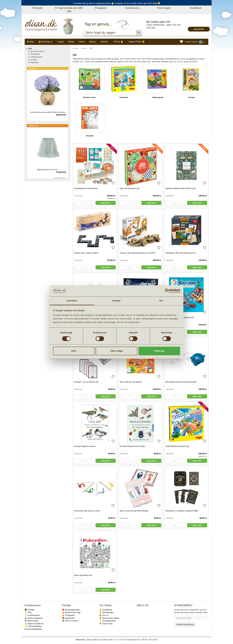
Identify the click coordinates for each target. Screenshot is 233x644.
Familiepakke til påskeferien (86, 188)
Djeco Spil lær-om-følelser (131, 382)
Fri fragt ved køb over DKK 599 (69, 10)
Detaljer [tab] (116, 301)
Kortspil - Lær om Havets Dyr (86, 382)
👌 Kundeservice (32, 615)
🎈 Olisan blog (106, 624)
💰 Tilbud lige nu (45, 42)
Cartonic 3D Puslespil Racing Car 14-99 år (138, 253)
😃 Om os (104, 615)
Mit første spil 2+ (90, 97)
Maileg (71, 42)
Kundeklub (196, 8)
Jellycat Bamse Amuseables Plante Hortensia (47, 112)
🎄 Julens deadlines (34, 618)
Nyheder (104, 42)
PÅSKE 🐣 (118, 42)
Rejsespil (90, 136)
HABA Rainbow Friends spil (177, 446)
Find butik (37, 8)
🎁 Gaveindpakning (71, 610)
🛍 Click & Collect (70, 621)
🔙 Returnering (31, 621)
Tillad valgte (116, 351)
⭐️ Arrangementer (107, 621)
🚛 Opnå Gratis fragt (71, 612)
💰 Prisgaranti (68, 615)
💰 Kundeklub (106, 610)
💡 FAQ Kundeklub (33, 626)
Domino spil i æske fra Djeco (86, 253)
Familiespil (124, 97)
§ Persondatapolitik (33, 629)
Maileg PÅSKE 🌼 (137, 42)
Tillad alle (159, 351)
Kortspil (192, 97)
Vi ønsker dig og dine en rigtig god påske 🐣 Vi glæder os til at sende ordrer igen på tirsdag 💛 (116, 3)
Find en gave (164, 8)
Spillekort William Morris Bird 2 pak (180, 188)
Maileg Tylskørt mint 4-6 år (48, 170)
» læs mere (78, 196)
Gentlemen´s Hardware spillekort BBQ (182, 511)
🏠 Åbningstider (106, 612)
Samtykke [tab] (72, 301)
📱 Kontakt (29, 610)
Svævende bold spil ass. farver (87, 511)
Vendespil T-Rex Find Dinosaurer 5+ (181, 253)
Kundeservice (132, 8)
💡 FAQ (28, 612)
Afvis (74, 351)
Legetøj (60, 42)
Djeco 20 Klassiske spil (130, 188)
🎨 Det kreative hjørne (109, 618)
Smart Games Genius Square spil (180, 317)
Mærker (93, 42)
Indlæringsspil (158, 97)
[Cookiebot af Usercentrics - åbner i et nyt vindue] (167, 291)
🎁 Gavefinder (68, 618)
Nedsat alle (34, 126)
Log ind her (199, 29)
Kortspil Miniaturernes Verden (132, 446)
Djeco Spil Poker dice (83, 575)
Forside (76, 48)
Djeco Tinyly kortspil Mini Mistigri (134, 511)
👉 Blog (30, 42)
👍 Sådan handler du (34, 624)
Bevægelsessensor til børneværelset (181, 382)
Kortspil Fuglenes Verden (85, 446)
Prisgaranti (101, 8)
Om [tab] (161, 301)
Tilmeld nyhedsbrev (185, 625)
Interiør (82, 42)
